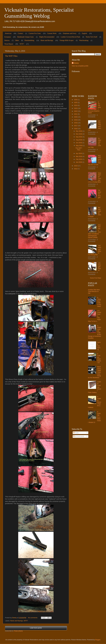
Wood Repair (9, 44)
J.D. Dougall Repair (99, 267)
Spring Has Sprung (99, 346)
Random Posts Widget (96, 278)
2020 (76, 117)
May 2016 (79, 146)
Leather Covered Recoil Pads (70, 37)
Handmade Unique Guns (25, 37)
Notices (7, 40)
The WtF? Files (11, 56)
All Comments (79, 436)
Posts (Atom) (18, 631)
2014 (76, 169)
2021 (76, 114)
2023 (76, 108)
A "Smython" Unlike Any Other (99, 302)
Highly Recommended (47, 37)
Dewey (76, 63)
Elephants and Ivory (70, 33)
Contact (20, 33)
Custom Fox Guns (35, 33)
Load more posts (36, 628)
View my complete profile (80, 66)
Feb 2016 (79, 159)
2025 (76, 102)
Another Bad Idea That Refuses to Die (94, 291)
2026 (76, 100)
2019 (76, 120)
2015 (76, 166)
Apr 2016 (79, 153)
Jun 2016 (79, 143)
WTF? (22, 44)
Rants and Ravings (47, 40)
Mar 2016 (79, 156)
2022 (76, 111)
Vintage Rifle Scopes (67, 40)
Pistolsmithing (29, 40)
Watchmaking (84, 40)
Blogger (98, 640)
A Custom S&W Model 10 (99, 358)
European (8, 37)
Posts (76, 433)
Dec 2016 (79, 131)
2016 (76, 129)
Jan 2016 (79, 162)
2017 (76, 126)
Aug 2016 (79, 140)
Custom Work (52, 33)
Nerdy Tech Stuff (91, 37)
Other (17, 40)
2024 (76, 105)
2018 (76, 123)
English (84, 33)
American (8, 33)
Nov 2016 (79, 134)
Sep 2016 (79, 137)
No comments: (33, 618)
